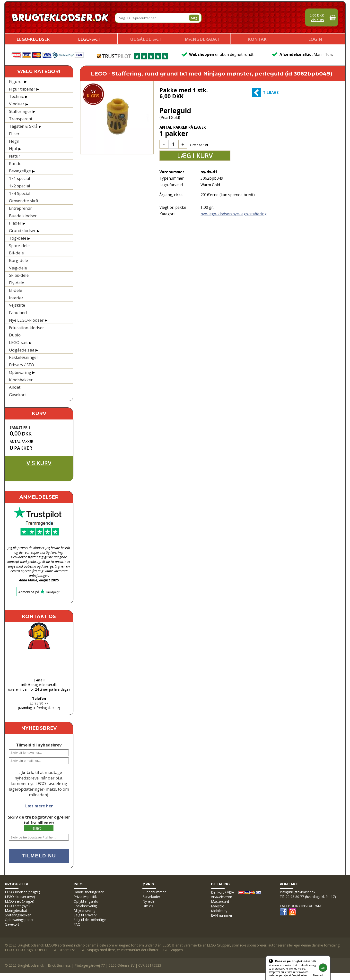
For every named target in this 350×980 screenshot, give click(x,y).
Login (315, 39)
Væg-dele (18, 268)
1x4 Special (20, 193)
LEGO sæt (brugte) (20, 901)
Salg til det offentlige (90, 920)
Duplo (15, 335)
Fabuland (18, 313)
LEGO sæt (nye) (17, 906)
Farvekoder (151, 897)
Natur (15, 156)
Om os (148, 906)
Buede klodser (23, 216)
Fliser (14, 134)
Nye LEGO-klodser (26, 320)
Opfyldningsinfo (86, 901)
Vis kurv (39, 463)
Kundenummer (154, 892)
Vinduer (17, 104)
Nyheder (149, 901)
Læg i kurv (195, 156)
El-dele (16, 290)
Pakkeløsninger (24, 357)
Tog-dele (18, 238)
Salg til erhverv (85, 915)
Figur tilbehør (22, 89)
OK (323, 968)
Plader (15, 223)
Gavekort (17, 395)
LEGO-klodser (33, 39)
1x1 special (20, 178)
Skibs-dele (19, 275)
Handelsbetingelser (89, 892)
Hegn (14, 141)
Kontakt (259, 39)
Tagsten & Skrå (23, 126)
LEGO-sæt (89, 39)
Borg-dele (18, 260)
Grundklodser (22, 230)
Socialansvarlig (85, 906)
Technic (16, 96)
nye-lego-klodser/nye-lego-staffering (234, 214)
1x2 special (20, 186)
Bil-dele (16, 253)
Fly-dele (17, 283)
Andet (15, 387)
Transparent (21, 119)
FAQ (77, 924)
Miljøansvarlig (84, 910)
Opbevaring (20, 372)
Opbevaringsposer (19, 920)
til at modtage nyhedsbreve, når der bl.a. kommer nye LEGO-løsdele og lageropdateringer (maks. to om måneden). (39, 783)
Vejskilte (17, 305)
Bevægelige (20, 171)
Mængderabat (202, 39)
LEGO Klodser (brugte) (22, 892)
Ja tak (27, 772)
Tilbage (271, 93)
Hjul (13, 148)
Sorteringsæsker (18, 915)
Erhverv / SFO (22, 365)
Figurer (16, 81)
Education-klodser (26, 328)
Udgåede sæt (146, 39)
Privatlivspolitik (85, 897)
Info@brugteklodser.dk (297, 892)
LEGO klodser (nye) (20, 897)
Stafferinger (20, 111)
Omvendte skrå (23, 201)
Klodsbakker (21, 380)
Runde (15, 163)
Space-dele (19, 246)
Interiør (16, 298)
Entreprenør (20, 208)
